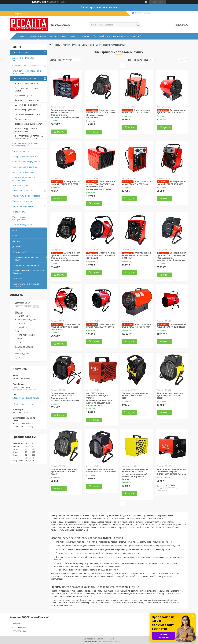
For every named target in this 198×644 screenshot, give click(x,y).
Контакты (84, 36)
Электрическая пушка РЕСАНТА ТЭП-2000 (136, 111)
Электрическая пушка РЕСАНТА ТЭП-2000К (66, 183)
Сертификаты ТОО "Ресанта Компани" (26, 285)
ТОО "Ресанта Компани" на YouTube (25, 259)
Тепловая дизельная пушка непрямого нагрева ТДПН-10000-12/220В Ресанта (172, 472)
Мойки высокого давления (25, 167)
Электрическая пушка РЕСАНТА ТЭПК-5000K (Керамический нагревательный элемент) (171, 256)
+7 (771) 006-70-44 (19, 627)
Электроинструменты (22, 191)
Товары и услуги (61, 45)
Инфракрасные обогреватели (29, 124)
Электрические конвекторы (28, 105)
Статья (16, 236)
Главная (22, 36)
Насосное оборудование (24, 172)
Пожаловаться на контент (110, 641)
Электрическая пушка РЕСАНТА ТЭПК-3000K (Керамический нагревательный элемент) (66, 256)
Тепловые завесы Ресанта (28, 114)
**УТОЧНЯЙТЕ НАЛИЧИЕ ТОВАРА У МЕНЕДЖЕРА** (117, 36)
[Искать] (137, 25)
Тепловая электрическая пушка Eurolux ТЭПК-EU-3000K (170, 396)
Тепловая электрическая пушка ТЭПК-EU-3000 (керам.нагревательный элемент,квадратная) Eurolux (135, 474)
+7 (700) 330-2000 (19, 631)
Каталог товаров (38, 36)
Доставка (17, 246)
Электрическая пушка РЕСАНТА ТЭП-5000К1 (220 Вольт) (101, 255)
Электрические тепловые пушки (27, 89)
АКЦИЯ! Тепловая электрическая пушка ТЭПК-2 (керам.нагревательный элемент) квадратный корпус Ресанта (99, 399)
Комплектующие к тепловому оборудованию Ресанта (29, 137)
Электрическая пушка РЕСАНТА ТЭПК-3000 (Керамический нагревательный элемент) (101, 185)
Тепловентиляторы (24, 119)
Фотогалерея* (19, 252)
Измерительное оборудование (27, 196)
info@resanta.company (23, 404)
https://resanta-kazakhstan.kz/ (26, 398)
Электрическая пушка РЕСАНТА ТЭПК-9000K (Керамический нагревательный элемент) (65, 397)
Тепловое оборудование (24, 79)
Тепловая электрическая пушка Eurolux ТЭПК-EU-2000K (135, 396)
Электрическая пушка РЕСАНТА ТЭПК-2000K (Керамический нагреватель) (101, 114)
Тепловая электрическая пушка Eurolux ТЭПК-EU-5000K (64, 472)
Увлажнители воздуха (23, 201)
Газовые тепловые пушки (27, 100)
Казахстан (16, 624)
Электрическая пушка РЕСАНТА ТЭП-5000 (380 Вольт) (136, 255)
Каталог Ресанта (58, 36)
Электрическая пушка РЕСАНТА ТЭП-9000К (101, 326)
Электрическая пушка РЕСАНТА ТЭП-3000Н (136, 183)
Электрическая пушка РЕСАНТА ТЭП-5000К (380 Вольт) (66, 327)
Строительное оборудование (26, 162)
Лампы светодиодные (23, 206)
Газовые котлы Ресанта (26, 83)
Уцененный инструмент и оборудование (24, 218)
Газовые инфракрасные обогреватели (26, 130)
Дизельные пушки (23, 95)
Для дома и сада (20, 185)
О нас (73, 36)
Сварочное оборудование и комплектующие (25, 145)
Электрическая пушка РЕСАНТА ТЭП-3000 (171, 183)
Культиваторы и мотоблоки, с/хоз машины (27, 72)
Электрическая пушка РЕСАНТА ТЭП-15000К (136, 326)
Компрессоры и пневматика (25, 156)
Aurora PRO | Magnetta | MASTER (24, 59)
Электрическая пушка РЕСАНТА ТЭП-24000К (171, 326)
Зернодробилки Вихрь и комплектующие (24, 179)
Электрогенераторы (22, 151)
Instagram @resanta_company (26, 265)
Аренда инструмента (22, 225)
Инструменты (19, 212)
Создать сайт (52, 2)
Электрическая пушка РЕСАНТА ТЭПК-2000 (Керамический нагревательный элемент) (65, 114)
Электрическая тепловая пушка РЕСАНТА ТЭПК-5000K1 (101, 471)
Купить (61, 132)
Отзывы (16, 241)
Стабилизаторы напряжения (26, 66)
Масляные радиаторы (25, 110)
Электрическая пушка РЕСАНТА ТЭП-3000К (171, 111)
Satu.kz (111, 639)
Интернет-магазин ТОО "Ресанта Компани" (28, 272)
